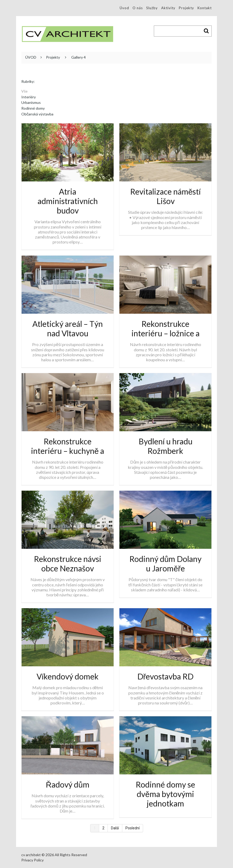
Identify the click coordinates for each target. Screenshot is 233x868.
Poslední (133, 828)
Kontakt (205, 8)
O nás (138, 8)
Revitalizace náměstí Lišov (166, 196)
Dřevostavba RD (166, 676)
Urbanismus (31, 103)
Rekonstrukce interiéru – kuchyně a (68, 446)
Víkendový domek (68, 676)
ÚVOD (31, 57)
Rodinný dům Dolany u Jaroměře (166, 564)
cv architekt (31, 855)
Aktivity (168, 8)
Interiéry (29, 97)
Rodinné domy (33, 108)
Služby (152, 8)
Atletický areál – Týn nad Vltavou (68, 328)
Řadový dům (67, 784)
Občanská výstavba (37, 114)
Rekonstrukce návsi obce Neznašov (68, 564)
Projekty (186, 8)
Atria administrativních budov (68, 201)
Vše (24, 91)
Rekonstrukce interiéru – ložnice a (166, 328)
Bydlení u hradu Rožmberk (166, 446)
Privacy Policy (32, 860)
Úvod (124, 8)
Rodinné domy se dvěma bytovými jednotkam (165, 794)
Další (115, 828)
